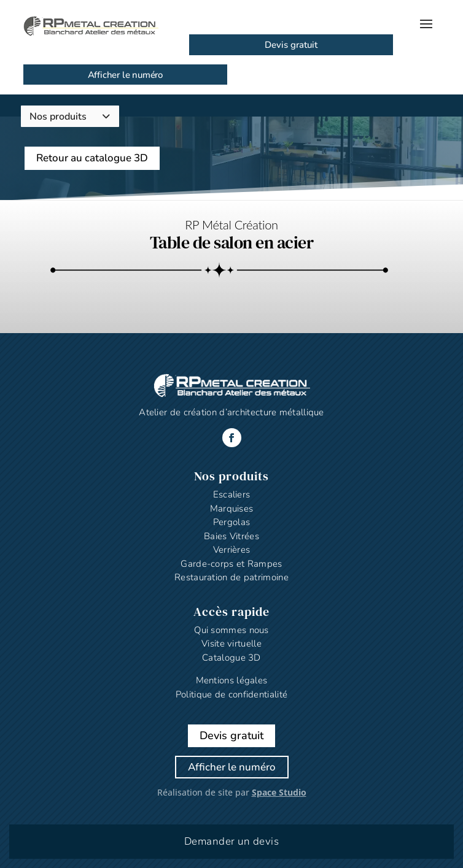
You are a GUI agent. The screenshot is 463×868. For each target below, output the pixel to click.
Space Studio (279, 792)
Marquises (232, 509)
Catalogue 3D (231, 658)
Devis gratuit (291, 45)
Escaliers (232, 494)
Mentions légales (232, 680)
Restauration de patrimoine (231, 577)
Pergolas (231, 522)
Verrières (232, 550)
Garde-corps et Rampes (231, 564)
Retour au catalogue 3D (92, 158)
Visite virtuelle (231, 643)
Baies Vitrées (231, 536)
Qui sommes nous (231, 630)
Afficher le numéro (125, 75)
